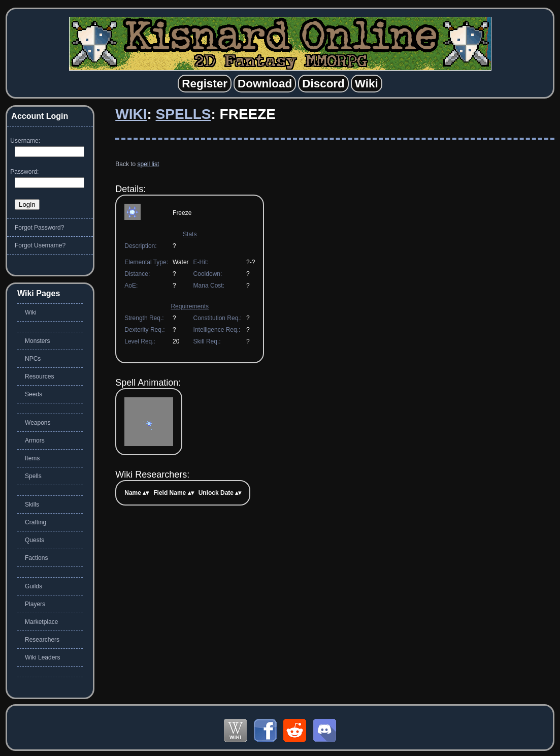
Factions (36, 558)
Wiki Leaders (42, 657)
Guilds (34, 586)
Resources (39, 376)
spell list (149, 164)
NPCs (33, 359)
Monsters (37, 341)
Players (35, 604)
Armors (35, 440)
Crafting (36, 522)
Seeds (34, 394)
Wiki (131, 114)
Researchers (42, 640)
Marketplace (41, 622)
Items (32, 458)
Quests (35, 540)
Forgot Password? (39, 228)
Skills (32, 505)
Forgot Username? (40, 245)
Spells (184, 114)
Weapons (38, 423)
